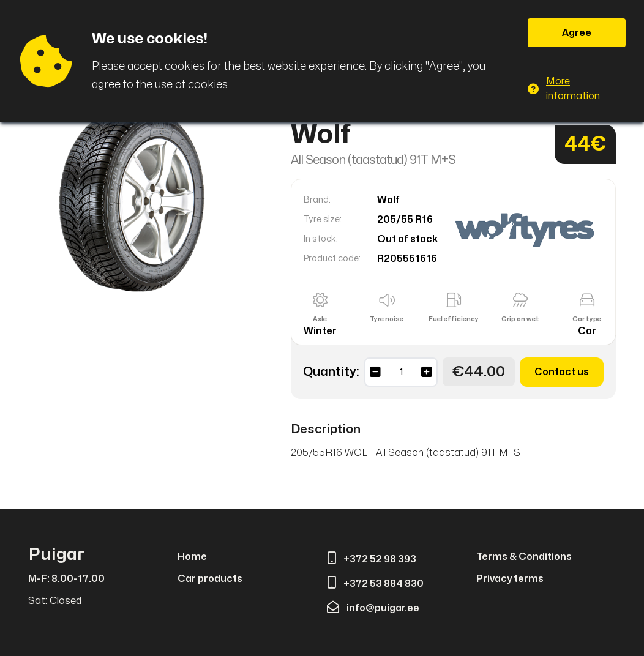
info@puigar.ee (373, 608)
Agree (577, 33)
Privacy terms (510, 579)
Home (192, 557)
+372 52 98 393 (372, 559)
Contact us (562, 372)
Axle (320, 319)
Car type (587, 319)
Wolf (388, 200)
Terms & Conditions (524, 557)
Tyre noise (387, 319)
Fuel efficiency (454, 319)
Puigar (56, 555)
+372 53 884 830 (375, 584)
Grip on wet (520, 319)
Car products (210, 579)
